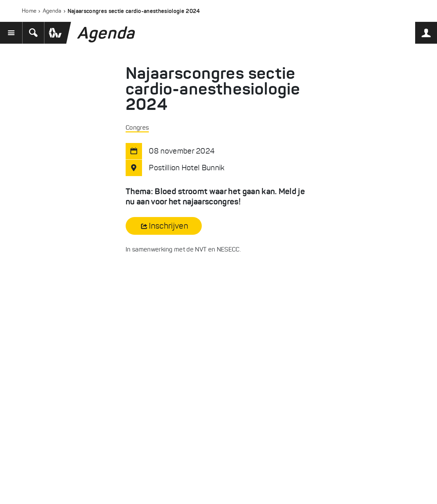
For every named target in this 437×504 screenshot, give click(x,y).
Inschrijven (168, 226)
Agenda (52, 11)
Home (29, 11)
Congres (137, 128)
